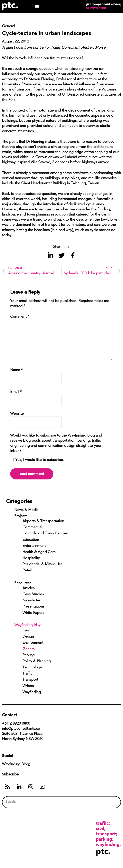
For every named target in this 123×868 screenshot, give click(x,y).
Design (28, 637)
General (29, 649)
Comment (20, 317)
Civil (26, 631)
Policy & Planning (37, 661)
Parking (29, 655)
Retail (27, 571)
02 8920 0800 (96, 8)
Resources (23, 583)
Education (31, 540)
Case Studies (33, 594)
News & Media (26, 510)
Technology (32, 668)
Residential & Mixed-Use (42, 564)
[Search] (110, 802)
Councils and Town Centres (45, 534)
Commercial (32, 527)
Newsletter (31, 601)
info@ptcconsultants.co (21, 729)
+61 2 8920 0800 (16, 724)
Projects (21, 516)
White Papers (33, 613)
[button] (37, 6)
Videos (28, 686)
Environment (33, 643)
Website (17, 414)
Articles (29, 588)
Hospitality (31, 558)
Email (16, 392)
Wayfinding (32, 692)
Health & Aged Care (39, 552)
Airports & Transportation (43, 521)
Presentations (34, 607)
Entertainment (34, 546)
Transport (30, 680)
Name (16, 370)
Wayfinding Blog (28, 626)
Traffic (27, 674)
